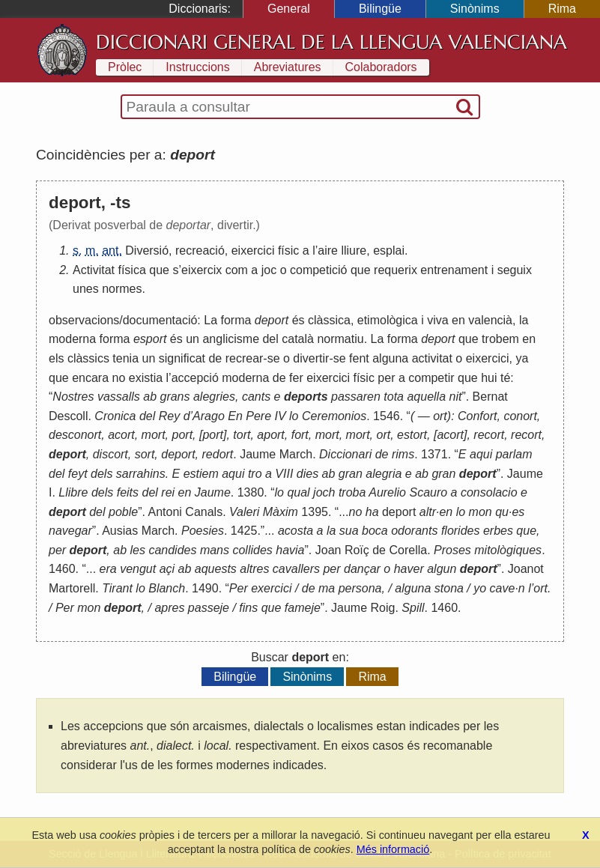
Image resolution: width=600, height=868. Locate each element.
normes (122, 289)
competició (318, 270)
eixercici (253, 251)
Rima (562, 9)
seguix (515, 270)
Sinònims (475, 9)
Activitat (94, 270)
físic (288, 251)
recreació (200, 251)
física (131, 270)
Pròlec (125, 67)
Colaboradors (381, 67)
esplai (389, 251)
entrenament (454, 270)
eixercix (201, 270)
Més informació (393, 849)
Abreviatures (288, 67)
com (237, 270)
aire (328, 251)
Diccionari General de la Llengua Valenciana (331, 42)
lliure (354, 251)
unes (86, 289)
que (159, 270)
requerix (396, 270)
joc (269, 270)
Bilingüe (380, 9)
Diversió (147, 251)
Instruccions (197, 67)
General (289, 9)
